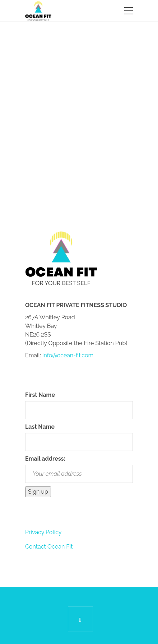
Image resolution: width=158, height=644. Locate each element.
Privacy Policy (43, 532)
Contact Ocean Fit (49, 547)
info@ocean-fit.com (68, 355)
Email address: (45, 459)
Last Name (40, 427)
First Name (40, 395)
